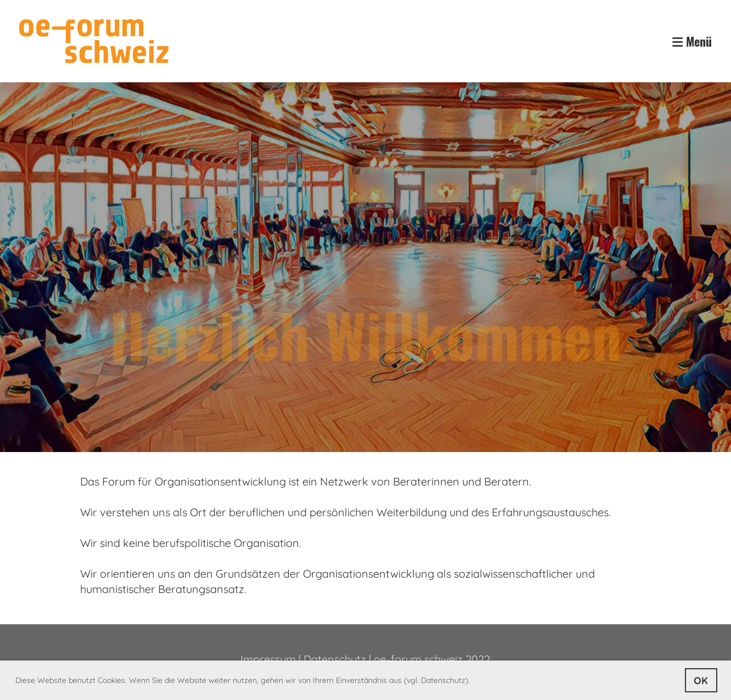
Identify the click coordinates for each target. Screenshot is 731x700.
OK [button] (701, 681)
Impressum (268, 659)
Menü (692, 41)
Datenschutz (335, 659)
